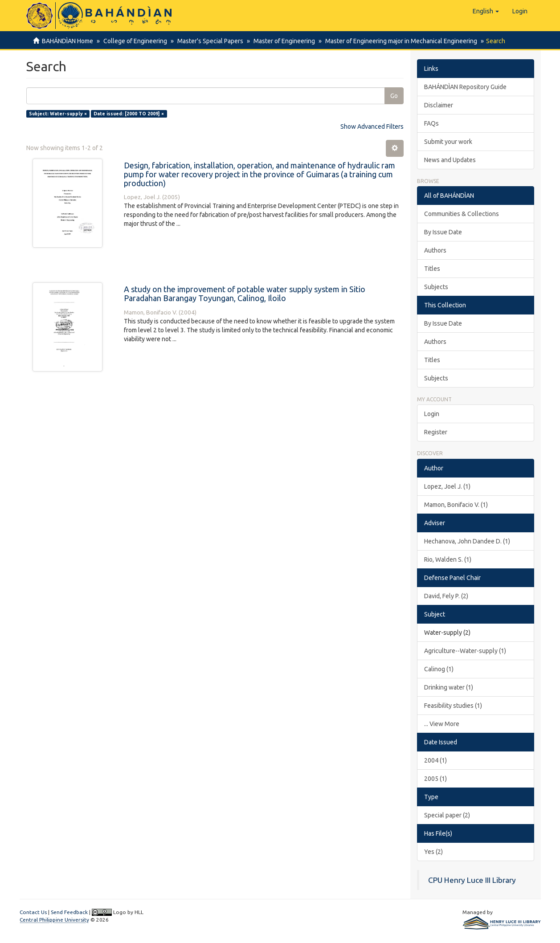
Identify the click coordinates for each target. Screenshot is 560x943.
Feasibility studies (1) (453, 706)
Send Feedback (69, 912)
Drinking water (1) (449, 687)
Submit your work (448, 142)
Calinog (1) (439, 669)
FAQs (431, 123)
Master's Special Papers (208, 41)
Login (432, 414)
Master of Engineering (280, 41)
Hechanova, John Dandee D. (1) (467, 541)
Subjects (436, 287)
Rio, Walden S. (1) (448, 559)
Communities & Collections (462, 214)
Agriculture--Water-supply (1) (465, 651)
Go (394, 96)
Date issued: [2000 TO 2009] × (129, 114)
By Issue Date (443, 232)
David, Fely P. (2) (446, 596)
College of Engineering (134, 41)
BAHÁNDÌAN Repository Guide (465, 87)
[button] (486, 11)
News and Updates (450, 160)
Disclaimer (439, 105)
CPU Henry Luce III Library (472, 880)
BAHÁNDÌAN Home (67, 41)
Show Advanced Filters (372, 127)
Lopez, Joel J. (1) (447, 486)
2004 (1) (435, 760)
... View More (442, 724)
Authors (435, 250)
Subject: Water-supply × (58, 114)
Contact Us (33, 912)
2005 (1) (435, 779)
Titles (432, 269)
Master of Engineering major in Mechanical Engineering (396, 41)
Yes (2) (433, 852)
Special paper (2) (447, 815)
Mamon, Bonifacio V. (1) (456, 505)
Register (436, 432)
